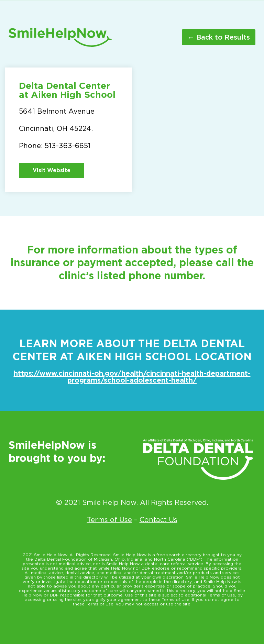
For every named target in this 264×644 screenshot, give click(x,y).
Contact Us (158, 520)
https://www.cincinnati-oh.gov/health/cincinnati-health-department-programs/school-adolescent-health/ (132, 377)
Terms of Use (109, 520)
